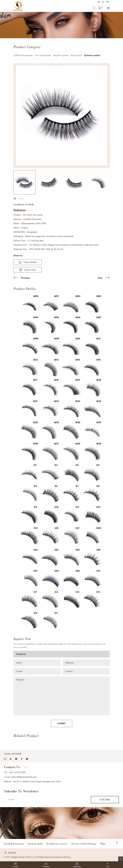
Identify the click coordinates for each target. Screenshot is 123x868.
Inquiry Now (30, 270)
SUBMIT (62, 723)
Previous (25, 278)
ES (103, 2)
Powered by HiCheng (62, 857)
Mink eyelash (76, 55)
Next (100, 278)
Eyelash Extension (14, 844)
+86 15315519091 (17, 772)
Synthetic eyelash (92, 55)
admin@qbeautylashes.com (24, 777)
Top (117, 844)
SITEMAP (12, 853)
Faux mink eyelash (43, 55)
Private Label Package (84, 844)
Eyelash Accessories (57, 844)
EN (108, 2)
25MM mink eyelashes (23, 55)
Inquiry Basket (30, 262)
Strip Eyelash (35, 844)
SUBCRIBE (105, 800)
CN (99, 2)
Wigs (103, 844)
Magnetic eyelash (61, 55)
